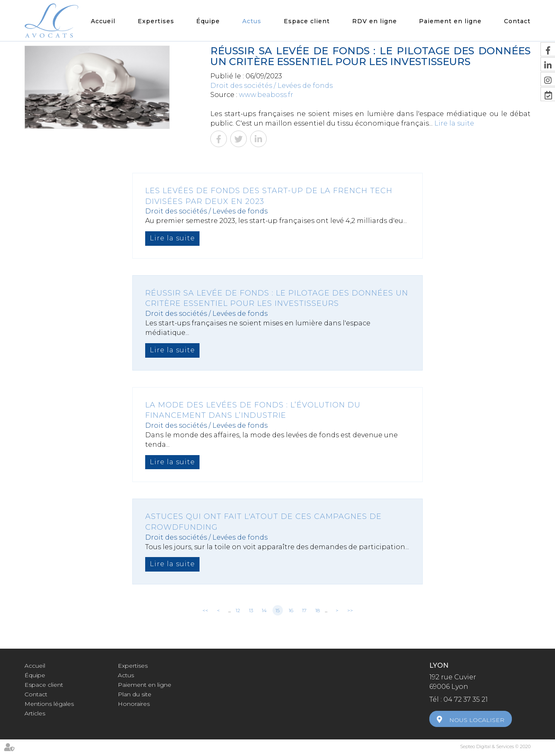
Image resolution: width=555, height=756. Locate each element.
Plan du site (135, 694)
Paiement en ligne (450, 21)
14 (264, 610)
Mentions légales (49, 704)
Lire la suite (454, 123)
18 (318, 610)
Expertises (156, 21)
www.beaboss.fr (266, 95)
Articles (35, 713)
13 (251, 610)
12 (238, 610)
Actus (252, 21)
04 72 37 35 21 (466, 699)
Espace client (307, 21)
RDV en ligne (375, 21)
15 (277, 610)
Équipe (208, 21)
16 (291, 610)
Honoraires (134, 704)
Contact (517, 21)
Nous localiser (477, 720)
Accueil (103, 21)
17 (304, 610)
